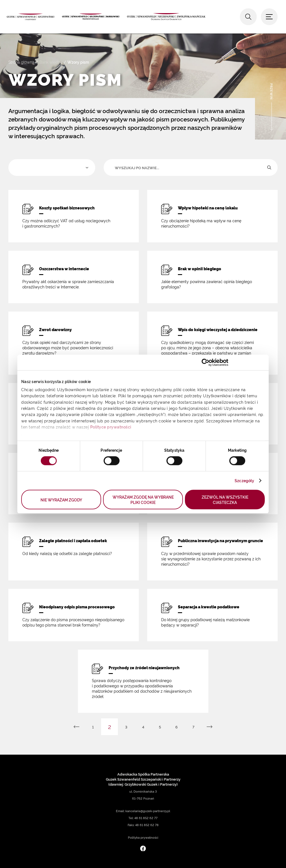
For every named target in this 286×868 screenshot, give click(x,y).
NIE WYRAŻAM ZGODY (61, 500)
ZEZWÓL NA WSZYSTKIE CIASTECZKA (225, 499)
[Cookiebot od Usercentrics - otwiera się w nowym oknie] (204, 362)
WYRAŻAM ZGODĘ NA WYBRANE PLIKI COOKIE (143, 499)
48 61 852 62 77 (146, 818)
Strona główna (21, 62)
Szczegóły (244, 480)
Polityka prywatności (143, 837)
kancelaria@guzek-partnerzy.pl (148, 811)
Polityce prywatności (111, 427)
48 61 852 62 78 (147, 825)
